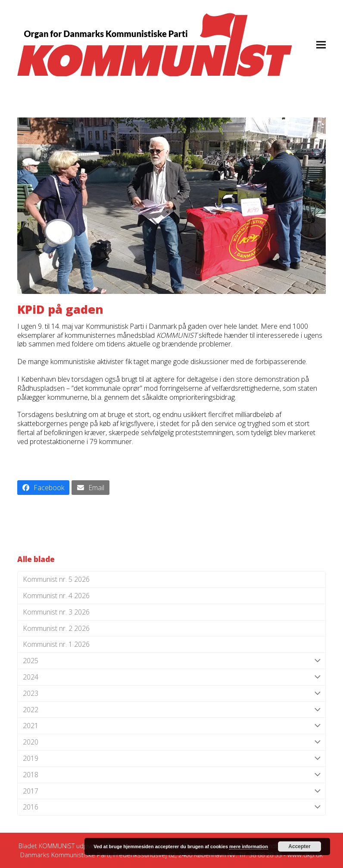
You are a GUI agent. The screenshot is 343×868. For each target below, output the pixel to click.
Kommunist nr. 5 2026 (56, 579)
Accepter (299, 846)
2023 (171, 693)
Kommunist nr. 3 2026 (56, 612)
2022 (171, 710)
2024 (171, 677)
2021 (171, 726)
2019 (171, 758)
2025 (171, 661)
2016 (171, 807)
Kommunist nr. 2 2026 (56, 628)
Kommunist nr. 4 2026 (56, 596)
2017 (171, 791)
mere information (249, 846)
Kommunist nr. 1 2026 (56, 644)
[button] (321, 45)
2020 (171, 742)
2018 (171, 775)
